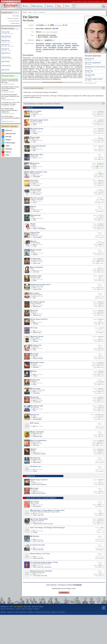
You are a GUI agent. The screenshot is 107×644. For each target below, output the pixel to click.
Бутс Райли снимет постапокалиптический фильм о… (11, 119)
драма (54, 45)
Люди (59, 6)
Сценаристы (31, 612)
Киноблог (37, 609)
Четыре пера (95, 72)
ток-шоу (39, 51)
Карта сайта (91, 1)
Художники (54, 612)
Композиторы (46, 612)
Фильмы (26, 6)
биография (52, 47)
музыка (74, 43)
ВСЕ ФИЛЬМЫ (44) (91, 83)
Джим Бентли (11, 62)
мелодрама (40, 43)
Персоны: (3, 612)
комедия (48, 43)
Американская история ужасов (95, 68)
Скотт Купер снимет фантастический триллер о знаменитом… (11, 111)
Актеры (16, 612)
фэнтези (39, 47)
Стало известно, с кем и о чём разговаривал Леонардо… (11, 104)
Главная (73, 1)
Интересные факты (13, 18)
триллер (68, 45)
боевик (48, 45)
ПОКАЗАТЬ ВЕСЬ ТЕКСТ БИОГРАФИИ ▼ (53, 82)
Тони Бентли (11, 50)
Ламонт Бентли (11, 58)
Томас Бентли (11, 33)
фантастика (40, 45)
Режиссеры (10, 612)
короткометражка (62, 49)
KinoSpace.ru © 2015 (7, 607)
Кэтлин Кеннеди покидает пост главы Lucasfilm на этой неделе (11, 97)
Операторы (38, 612)
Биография (16, 16)
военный (68, 47)
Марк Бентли (11, 70)
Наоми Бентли (11, 54)
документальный (49, 49)
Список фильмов (14, 21)
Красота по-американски (95, 63)
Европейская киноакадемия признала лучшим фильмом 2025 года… (11, 82)
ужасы (74, 47)
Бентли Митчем (11, 37)
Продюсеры (23, 612)
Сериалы (50, 6)
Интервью (30, 609)
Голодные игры (95, 76)
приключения (57, 43)
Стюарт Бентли (11, 66)
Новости (24, 609)
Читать (68, 6)
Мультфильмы (38, 6)
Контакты (98, 1)
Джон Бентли (11, 41)
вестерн (39, 49)
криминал (76, 45)
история (60, 47)
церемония (74, 49)
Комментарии (15, 23)
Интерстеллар (95, 59)
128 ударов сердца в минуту (95, 80)
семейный (67, 43)
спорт (45, 47)
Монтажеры (62, 612)
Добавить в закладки (82, 1)
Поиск (103, 1)
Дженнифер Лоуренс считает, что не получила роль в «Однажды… (11, 89)
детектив (61, 45)
